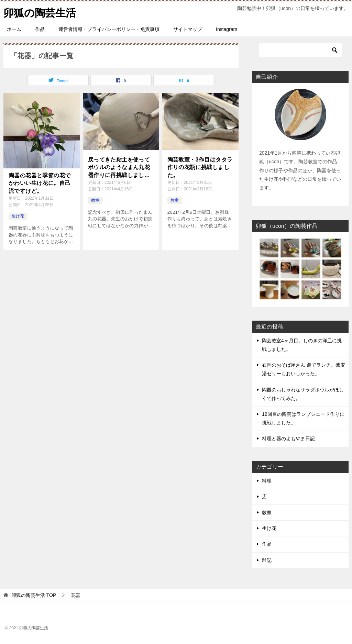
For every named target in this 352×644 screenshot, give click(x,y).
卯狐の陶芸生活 (40, 12)
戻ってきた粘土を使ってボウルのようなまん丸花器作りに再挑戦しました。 (119, 168)
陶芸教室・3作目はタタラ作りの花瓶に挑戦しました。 (200, 167)
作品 (40, 29)
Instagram (227, 29)
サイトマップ (188, 29)
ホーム (14, 29)
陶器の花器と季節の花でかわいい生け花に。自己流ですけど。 (40, 183)
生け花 (18, 216)
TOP (34, 595)
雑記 (267, 560)
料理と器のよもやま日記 (288, 438)
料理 (267, 481)
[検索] (300, 50)
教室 (95, 200)
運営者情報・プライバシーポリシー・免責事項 (109, 29)
